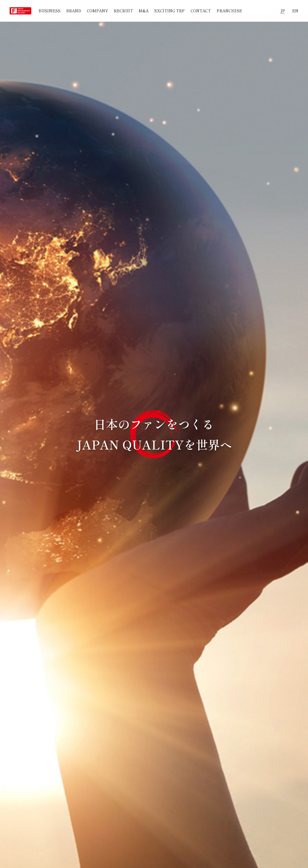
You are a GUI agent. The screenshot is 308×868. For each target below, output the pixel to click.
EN (295, 11)
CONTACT (201, 11)
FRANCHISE (229, 11)
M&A (144, 11)
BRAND (74, 11)
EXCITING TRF (170, 11)
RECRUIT (123, 11)
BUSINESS (49, 11)
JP (283, 11)
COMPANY (97, 11)
